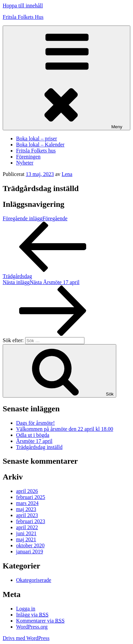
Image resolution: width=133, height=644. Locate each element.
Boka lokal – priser (37, 139)
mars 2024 (27, 503)
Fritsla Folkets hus (36, 151)
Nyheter (25, 163)
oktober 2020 (30, 545)
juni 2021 (26, 533)
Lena (67, 174)
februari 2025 (31, 497)
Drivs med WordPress (26, 638)
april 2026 (27, 491)
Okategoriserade (34, 580)
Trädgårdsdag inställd (39, 447)
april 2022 (27, 527)
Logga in (26, 609)
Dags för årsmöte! (36, 423)
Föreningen (28, 157)
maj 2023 (26, 509)
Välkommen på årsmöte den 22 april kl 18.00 (65, 429)
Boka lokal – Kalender (40, 145)
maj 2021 (26, 539)
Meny (66, 78)
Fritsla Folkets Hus (23, 17)
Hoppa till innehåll (23, 6)
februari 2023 (31, 521)
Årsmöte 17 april (34, 441)
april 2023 (27, 515)
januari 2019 (29, 551)
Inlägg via (32, 615)
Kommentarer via (40, 621)
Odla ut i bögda (33, 435)
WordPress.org (32, 627)
